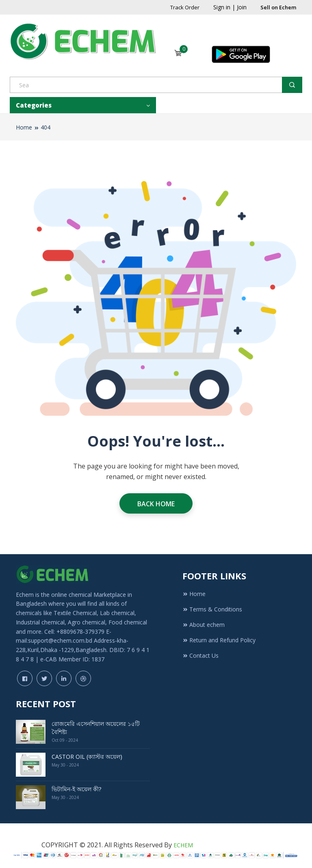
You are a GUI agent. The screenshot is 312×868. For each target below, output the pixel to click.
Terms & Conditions (212, 609)
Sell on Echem (278, 7)
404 (45, 127)
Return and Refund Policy (219, 640)
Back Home (156, 504)
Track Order (185, 7)
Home (24, 127)
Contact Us (200, 655)
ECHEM (183, 845)
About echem (204, 625)
